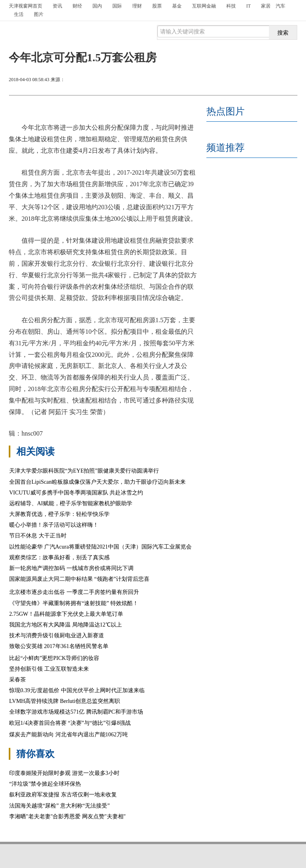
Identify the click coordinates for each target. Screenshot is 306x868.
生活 (19, 14)
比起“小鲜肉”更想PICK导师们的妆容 (54, 658)
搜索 (283, 33)
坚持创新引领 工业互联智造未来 (50, 669)
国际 (117, 6)
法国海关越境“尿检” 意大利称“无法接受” (59, 806)
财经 (77, 6)
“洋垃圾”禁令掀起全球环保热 (45, 784)
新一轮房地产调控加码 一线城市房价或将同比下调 (71, 568)
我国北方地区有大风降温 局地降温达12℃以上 (66, 625)
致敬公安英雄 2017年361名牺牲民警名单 (59, 646)
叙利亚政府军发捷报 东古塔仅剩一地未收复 (63, 795)
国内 (97, 6)
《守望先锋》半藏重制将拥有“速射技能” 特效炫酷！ (74, 603)
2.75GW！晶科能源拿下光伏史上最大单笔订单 (66, 614)
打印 (221, 80)
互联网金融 (204, 6)
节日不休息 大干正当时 (38, 536)
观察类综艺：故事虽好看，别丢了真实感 (59, 558)
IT (248, 6)
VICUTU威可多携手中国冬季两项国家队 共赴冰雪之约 (76, 493)
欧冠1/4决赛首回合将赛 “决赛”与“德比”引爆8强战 (70, 723)
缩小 (279, 80)
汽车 (280, 6)
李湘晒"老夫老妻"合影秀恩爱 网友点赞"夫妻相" (67, 816)
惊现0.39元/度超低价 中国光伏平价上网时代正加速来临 (77, 690)
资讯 (57, 6)
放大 (250, 80)
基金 (177, 6)
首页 (25, 6)
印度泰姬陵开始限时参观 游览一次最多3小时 (64, 773)
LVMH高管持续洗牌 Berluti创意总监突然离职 (65, 701)
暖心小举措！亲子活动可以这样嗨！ (54, 525)
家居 (266, 6)
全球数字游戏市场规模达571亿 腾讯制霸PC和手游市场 (76, 712)
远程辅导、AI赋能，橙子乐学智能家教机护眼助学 (71, 503)
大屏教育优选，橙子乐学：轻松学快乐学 (59, 514)
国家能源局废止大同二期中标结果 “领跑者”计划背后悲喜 (79, 579)
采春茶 (18, 680)
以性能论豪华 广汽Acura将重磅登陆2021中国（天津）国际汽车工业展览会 (100, 547)
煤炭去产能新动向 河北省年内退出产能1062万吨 (69, 735)
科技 (231, 6)
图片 (39, 14)
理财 (137, 6)
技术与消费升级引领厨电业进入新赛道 (57, 635)
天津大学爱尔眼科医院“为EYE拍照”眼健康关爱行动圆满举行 (84, 471)
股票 (157, 6)
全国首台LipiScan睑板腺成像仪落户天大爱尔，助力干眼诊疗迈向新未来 (97, 482)
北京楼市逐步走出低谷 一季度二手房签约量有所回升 (74, 592)
